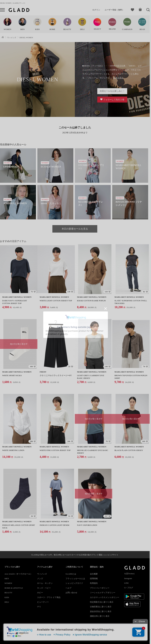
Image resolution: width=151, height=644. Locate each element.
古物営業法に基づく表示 (101, 607)
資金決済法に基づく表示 (101, 611)
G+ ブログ (129, 588)
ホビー (40, 593)
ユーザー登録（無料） (114, 10)
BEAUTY (8, 593)
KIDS (7, 597)
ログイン (96, 10)
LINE (126, 583)
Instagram (128, 578)
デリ (39, 607)
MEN (7, 579)
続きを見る (118, 78)
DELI (7, 602)
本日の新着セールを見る (75, 229)
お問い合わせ (71, 593)
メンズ (40, 579)
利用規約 (94, 583)
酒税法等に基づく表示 (100, 616)
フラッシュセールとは (75, 579)
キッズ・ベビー (44, 588)
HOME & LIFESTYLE (14, 588)
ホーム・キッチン (45, 583)
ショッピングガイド (74, 583)
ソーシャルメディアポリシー (103, 593)
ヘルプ (68, 588)
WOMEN (8, 583)
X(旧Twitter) (129, 574)
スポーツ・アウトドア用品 (49, 597)
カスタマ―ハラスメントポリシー (105, 597)
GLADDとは (71, 574)
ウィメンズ (42, 574)
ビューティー (43, 602)
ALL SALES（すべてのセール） (18, 574)
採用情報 (94, 579)
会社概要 (94, 574)
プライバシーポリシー (100, 588)
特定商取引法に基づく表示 (102, 602)
